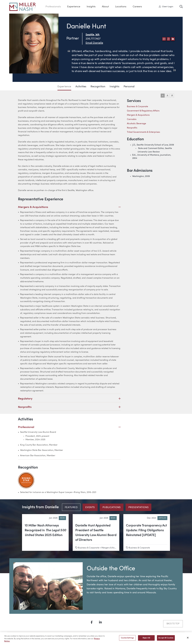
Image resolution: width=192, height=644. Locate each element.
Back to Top (173, 624)
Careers (137, 7)
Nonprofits (132, 128)
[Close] (188, 639)
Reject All (146, 639)
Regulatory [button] (69, 399)
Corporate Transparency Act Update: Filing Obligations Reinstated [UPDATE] (146, 530)
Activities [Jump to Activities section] (81, 87)
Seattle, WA (93, 35)
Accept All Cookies (166, 639)
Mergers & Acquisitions (138, 115)
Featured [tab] (71, 507)
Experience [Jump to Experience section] (64, 87)
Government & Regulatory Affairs (143, 111)
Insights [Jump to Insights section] (114, 87)
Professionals (53, 7)
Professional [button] (69, 427)
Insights (91, 7)
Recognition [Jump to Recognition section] (98, 87)
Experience (74, 7)
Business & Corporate (138, 107)
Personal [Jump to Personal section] (129, 87)
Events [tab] (90, 507)
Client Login (166, 7)
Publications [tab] (112, 507)
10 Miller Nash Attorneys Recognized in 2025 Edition (45, 530)
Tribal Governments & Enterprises (143, 132)
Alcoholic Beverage (136, 124)
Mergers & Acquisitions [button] (69, 207)
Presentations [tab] (138, 507)
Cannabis (132, 119)
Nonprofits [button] (69, 407)
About (105, 7)
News (62, 518)
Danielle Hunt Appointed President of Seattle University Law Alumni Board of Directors (96, 533)
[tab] (72, 507)
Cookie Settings (127, 639)
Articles (162, 518)
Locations (121, 7)
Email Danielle (94, 43)
